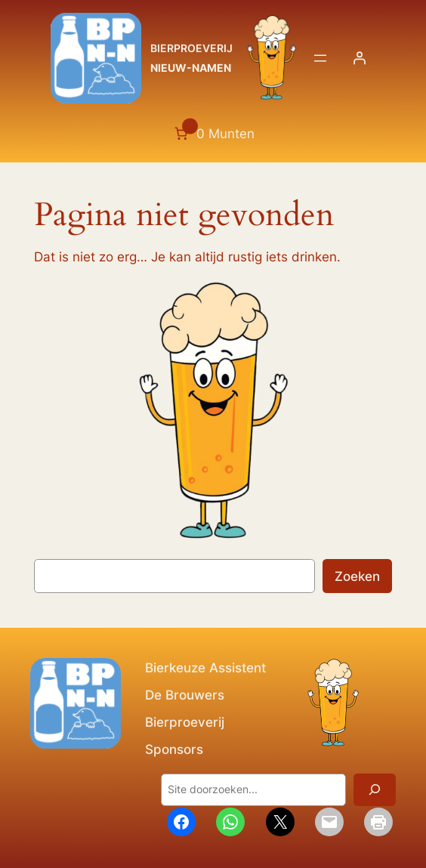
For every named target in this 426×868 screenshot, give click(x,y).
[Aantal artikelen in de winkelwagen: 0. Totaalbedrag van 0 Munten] (213, 134)
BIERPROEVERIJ (191, 48)
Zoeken (357, 576)
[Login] (360, 58)
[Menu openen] (320, 58)
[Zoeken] (375, 790)
